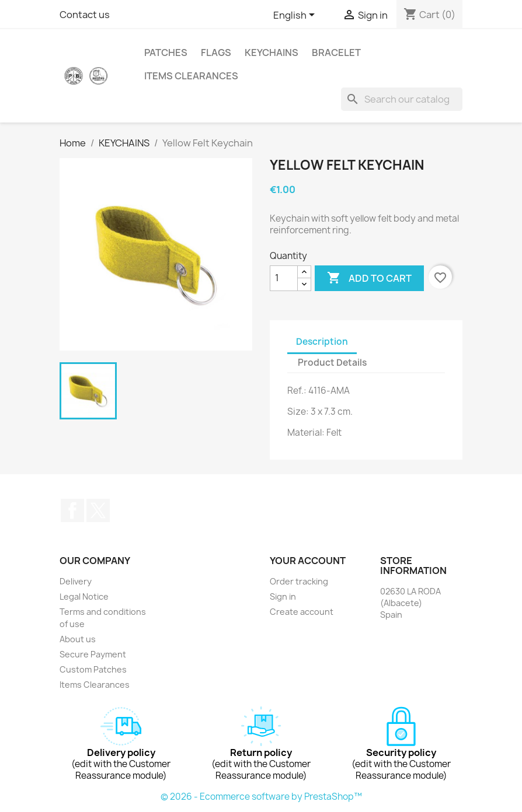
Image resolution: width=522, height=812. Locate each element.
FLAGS (216, 52)
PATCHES (166, 52)
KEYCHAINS (272, 52)
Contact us (85, 15)
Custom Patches (93, 669)
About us (78, 639)
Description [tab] (322, 342)
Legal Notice (84, 596)
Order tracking (299, 581)
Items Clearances (191, 76)
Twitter (98, 510)
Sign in (283, 596)
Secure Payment (93, 654)
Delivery (76, 581)
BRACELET (336, 52)
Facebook (72, 510)
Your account (308, 561)
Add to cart (369, 278)
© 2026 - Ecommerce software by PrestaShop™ (261, 797)
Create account (302, 612)
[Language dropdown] (296, 16)
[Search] (402, 99)
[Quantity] (284, 278)
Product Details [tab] (332, 363)
